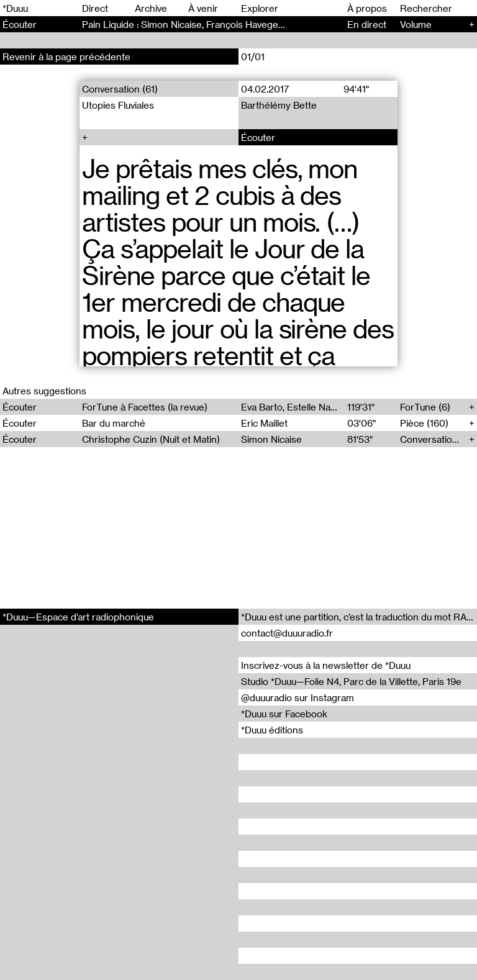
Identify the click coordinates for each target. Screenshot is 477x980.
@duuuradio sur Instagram (298, 697)
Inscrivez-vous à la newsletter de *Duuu (326, 665)
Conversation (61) (120, 89)
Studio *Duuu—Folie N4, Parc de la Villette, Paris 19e (351, 681)
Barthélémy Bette (279, 105)
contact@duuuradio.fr (287, 633)
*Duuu (15, 8)
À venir (203, 8)
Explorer (260, 8)
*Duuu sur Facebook (284, 714)
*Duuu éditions (272, 730)
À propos (367, 8)
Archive (151, 8)
